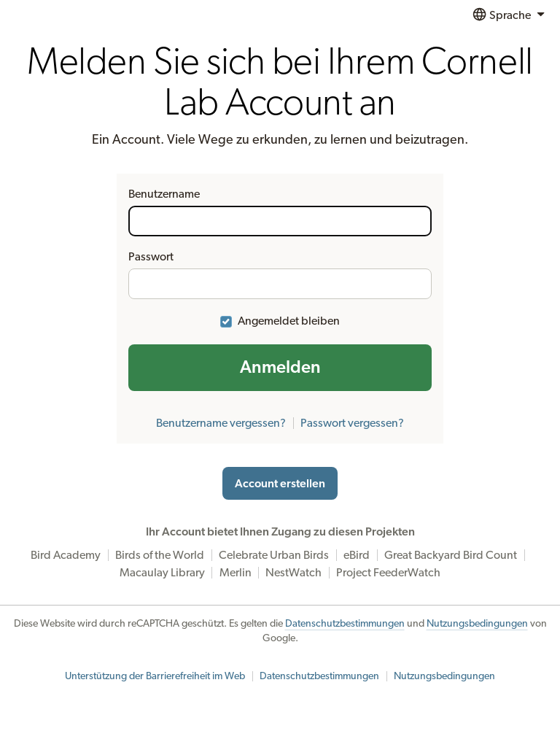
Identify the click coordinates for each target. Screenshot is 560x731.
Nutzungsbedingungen (477, 624)
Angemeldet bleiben (289, 321)
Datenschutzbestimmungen (345, 624)
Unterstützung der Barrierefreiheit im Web (155, 676)
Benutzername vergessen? (221, 423)
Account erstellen (280, 484)
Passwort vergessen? (352, 423)
